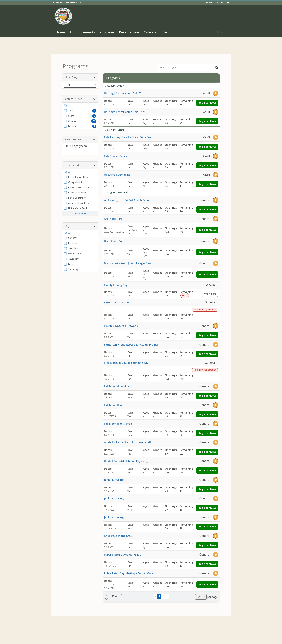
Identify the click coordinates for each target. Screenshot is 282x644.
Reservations (129, 32)
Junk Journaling (114, 477)
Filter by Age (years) (75, 143)
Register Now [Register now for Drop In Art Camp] (207, 249)
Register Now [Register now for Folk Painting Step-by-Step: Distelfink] (207, 144)
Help (166, 32)
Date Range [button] (80, 74)
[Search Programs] (217, 64)
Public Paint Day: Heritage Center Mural (129, 570)
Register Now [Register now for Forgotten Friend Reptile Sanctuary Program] (207, 351)
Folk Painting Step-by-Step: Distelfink (128, 134)
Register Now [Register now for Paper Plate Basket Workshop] (207, 561)
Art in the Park (113, 216)
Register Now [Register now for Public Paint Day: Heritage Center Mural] (207, 581)
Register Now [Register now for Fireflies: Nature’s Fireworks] (207, 332)
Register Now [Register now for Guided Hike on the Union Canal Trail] (207, 448)
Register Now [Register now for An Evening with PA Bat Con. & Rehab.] (207, 206)
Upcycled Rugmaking (117, 172)
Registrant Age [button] (80, 136)
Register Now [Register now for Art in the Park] (207, 227)
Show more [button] (80, 210)
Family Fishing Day (116, 282)
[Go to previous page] (156, 593)
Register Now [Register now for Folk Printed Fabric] (207, 162)
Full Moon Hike (113, 402)
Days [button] (80, 223)
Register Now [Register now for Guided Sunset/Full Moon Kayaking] (207, 467)
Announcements (82, 32)
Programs (107, 32)
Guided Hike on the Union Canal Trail (127, 439)
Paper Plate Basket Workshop (123, 551)
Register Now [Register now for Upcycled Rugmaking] (207, 181)
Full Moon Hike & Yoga (118, 420)
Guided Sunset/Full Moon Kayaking (126, 458)
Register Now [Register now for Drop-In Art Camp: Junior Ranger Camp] (207, 271)
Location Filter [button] (80, 162)
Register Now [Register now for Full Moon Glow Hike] (207, 392)
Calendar (151, 32)
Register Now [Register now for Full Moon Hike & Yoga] (207, 430)
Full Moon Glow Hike (117, 383)
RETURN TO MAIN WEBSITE (67, 3)
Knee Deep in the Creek (119, 533)
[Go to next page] (167, 593)
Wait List (211, 291)
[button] (80, 102)
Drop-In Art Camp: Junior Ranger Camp (129, 260)
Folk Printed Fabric (116, 153)
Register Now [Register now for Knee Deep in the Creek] (207, 542)
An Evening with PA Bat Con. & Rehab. (128, 197)
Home (60, 32)
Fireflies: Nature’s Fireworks (121, 323)
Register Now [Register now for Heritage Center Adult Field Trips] (207, 100)
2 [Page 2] (163, 593)
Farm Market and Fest (118, 299)
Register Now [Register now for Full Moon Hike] (207, 411)
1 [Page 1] (159, 593)
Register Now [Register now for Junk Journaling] (207, 486)
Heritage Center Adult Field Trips (125, 90)
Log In (222, 32)
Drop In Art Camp (115, 238)
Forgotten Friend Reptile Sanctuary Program (132, 342)
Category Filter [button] (80, 96)
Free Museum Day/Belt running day (126, 359)
